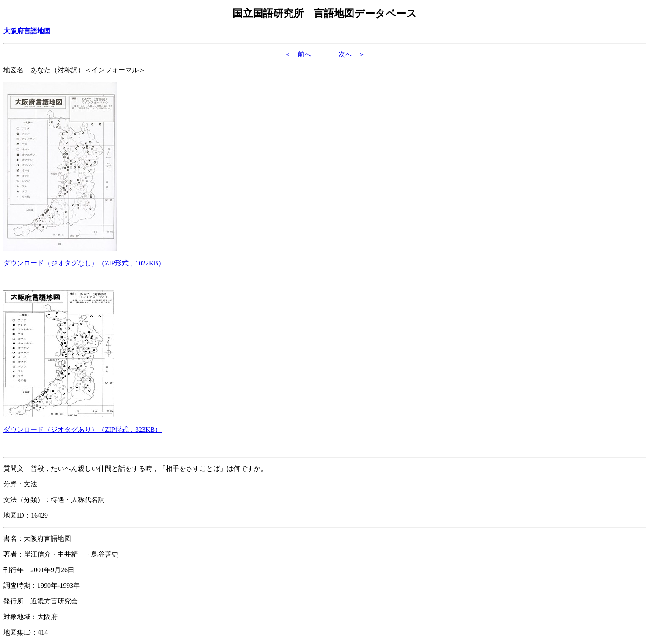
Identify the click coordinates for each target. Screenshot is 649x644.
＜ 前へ (298, 54)
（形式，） (84, 263)
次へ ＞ (352, 54)
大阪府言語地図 (27, 31)
